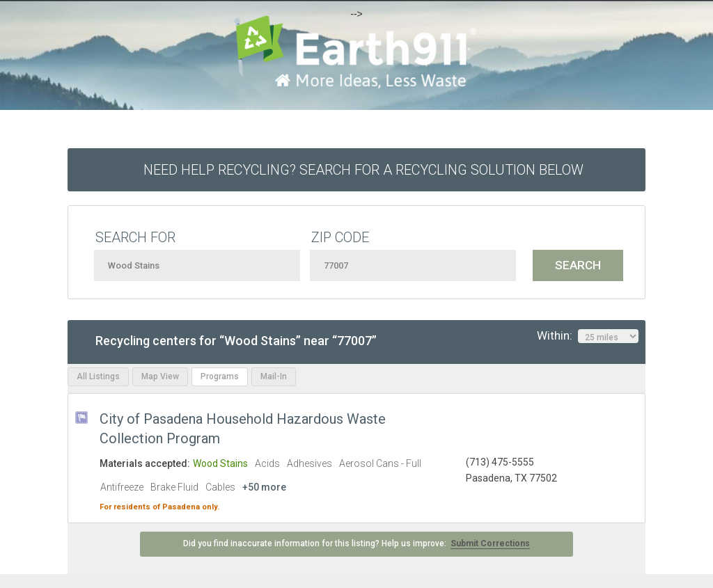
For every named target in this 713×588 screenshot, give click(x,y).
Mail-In (274, 376)
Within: (588, 336)
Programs (220, 376)
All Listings (98, 376)
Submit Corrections (490, 543)
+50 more (264, 487)
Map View (160, 376)
